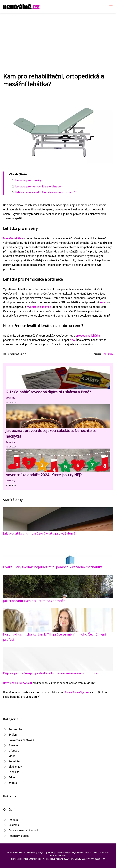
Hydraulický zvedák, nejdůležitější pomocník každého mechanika (53, 567)
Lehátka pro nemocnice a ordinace (38, 186)
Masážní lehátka (13, 238)
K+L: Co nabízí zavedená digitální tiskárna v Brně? (48, 392)
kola (102, 302)
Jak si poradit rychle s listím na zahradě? (34, 601)
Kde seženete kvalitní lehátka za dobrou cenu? (45, 192)
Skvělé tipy (108, 354)
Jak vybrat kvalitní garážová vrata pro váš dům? (39, 533)
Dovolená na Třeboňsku (18, 683)
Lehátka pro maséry (28, 180)
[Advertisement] (58, 36)
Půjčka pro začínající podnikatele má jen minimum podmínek (50, 673)
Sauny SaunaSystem (77, 692)
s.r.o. (72, 340)
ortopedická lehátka (88, 336)
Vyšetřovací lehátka (39, 307)
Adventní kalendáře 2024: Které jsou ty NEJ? (44, 475)
